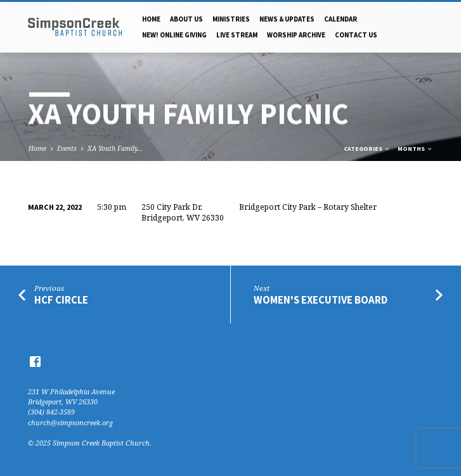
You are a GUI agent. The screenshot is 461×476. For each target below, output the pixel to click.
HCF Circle (61, 300)
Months (415, 149)
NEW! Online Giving (174, 35)
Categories (367, 149)
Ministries (231, 19)
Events (67, 148)
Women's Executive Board (321, 300)
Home (151, 19)
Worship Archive (296, 35)
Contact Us (356, 35)
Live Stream (237, 35)
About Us (186, 19)
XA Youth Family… (115, 148)
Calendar (341, 19)
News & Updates (287, 19)
